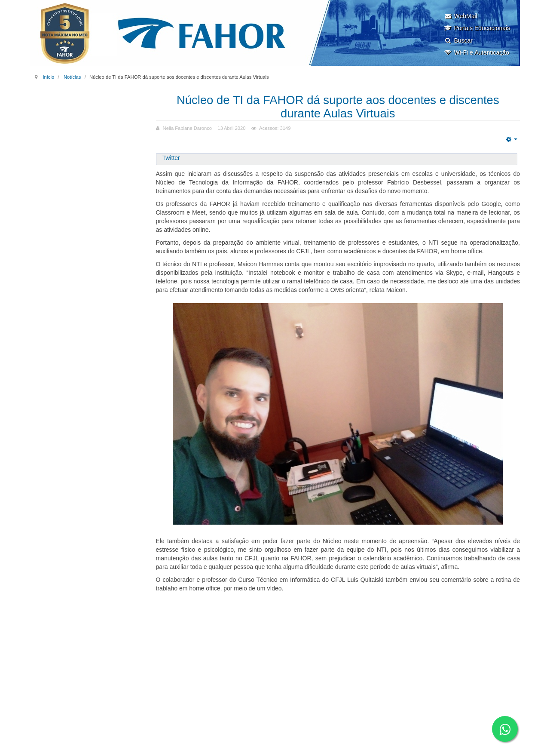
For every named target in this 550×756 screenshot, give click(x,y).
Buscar (458, 40)
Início (48, 77)
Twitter (171, 158)
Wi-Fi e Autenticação (476, 52)
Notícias (72, 77)
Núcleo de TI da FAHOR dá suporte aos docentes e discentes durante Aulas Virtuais (338, 107)
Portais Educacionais (477, 28)
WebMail (460, 16)
